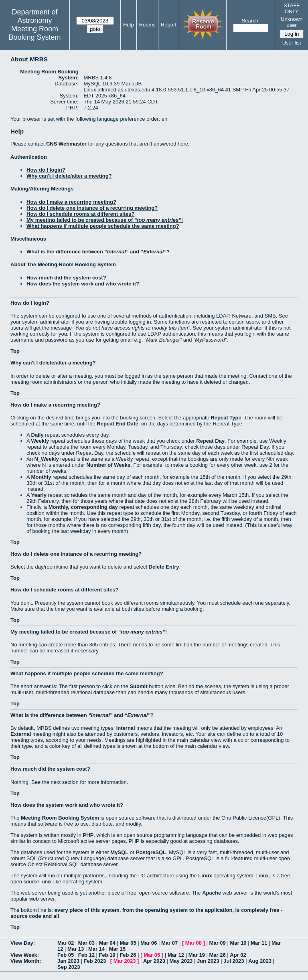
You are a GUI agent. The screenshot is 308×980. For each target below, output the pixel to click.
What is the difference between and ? (98, 252)
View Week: (25, 955)
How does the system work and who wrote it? (83, 284)
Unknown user (292, 22)
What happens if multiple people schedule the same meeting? (103, 226)
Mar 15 (117, 949)
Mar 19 (197, 955)
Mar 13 (76, 949)
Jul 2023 (234, 961)
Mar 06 (149, 943)
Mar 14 (96, 949)
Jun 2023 (208, 961)
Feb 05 (66, 955)
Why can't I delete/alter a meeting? (69, 176)
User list (292, 43)
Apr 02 (238, 955)
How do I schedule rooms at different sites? (80, 214)
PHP (88, 835)
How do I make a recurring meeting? (71, 202)
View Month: (26, 961)
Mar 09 (218, 943)
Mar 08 (194, 943)
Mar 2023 (125, 961)
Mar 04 (107, 943)
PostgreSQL (151, 852)
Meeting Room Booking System (34, 33)
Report (169, 25)
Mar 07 (169, 943)
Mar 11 (259, 943)
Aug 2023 (260, 961)
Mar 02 (66, 943)
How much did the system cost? (66, 278)
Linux (205, 876)
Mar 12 (176, 955)
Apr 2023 (154, 961)
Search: (251, 21)
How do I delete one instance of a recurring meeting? (92, 208)
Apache (212, 893)
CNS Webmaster (66, 144)
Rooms (147, 25)
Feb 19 (107, 955)
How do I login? (46, 170)
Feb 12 (86, 955)
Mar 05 (128, 943)
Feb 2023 (95, 961)
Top (15, 351)
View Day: (23, 943)
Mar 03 (86, 943)
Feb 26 (128, 955)
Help (129, 25)
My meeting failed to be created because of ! (105, 220)
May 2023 (181, 961)
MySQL (119, 852)
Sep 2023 (69, 967)
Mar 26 (218, 955)
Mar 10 (238, 943)
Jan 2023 (68, 961)
